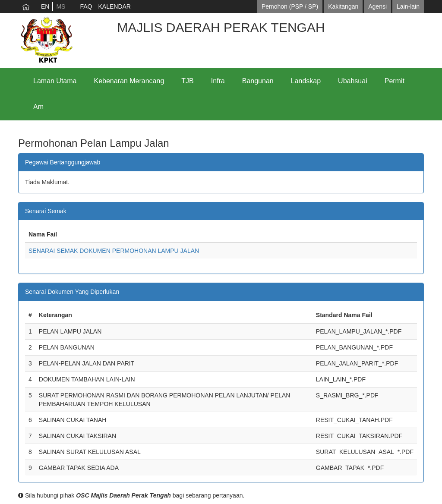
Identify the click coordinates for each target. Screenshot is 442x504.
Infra (218, 81)
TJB (187, 81)
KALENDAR (114, 6)
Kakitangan (343, 6)
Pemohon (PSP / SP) (290, 6)
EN (45, 6)
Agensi (377, 6)
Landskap (306, 81)
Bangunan (258, 81)
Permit (395, 81)
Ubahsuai (353, 81)
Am (38, 107)
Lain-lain (408, 6)
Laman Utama (55, 81)
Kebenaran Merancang (129, 81)
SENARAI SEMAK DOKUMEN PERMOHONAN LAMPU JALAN (114, 251)
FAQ (86, 6)
